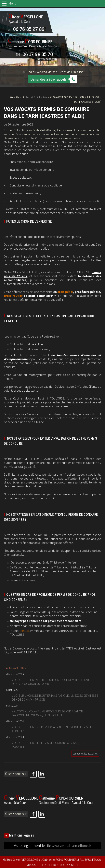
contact (25, 631)
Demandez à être (49, 79)
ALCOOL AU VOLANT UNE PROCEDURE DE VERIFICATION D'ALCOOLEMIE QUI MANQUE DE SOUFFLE (47, 713)
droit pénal (65, 292)
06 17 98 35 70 (34, 54)
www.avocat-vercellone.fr (71, 846)
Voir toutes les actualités (85, 754)
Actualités (42, 97)
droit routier (13, 296)
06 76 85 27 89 (25, 29)
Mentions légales (21, 835)
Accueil (30, 97)
